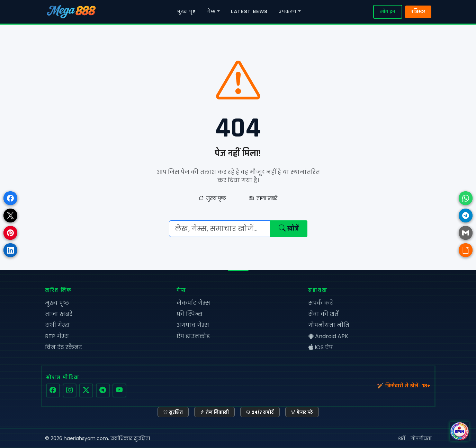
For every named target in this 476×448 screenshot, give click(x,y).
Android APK (328, 336)
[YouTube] (119, 390)
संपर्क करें (321, 303)
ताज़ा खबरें (263, 198)
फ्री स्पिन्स (190, 314)
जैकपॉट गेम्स (193, 303)
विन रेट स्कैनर (64, 347)
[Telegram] (103, 390)
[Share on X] (10, 216)
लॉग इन (388, 12)
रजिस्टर (418, 12)
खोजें (289, 229)
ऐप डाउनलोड (193, 336)
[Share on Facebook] (10, 198)
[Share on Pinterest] (10, 233)
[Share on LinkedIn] (10, 250)
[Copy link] (466, 250)
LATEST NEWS (249, 12)
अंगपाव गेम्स (193, 325)
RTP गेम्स (57, 336)
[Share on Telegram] (466, 216)
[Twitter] (86, 390)
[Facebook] (53, 390)
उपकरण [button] (288, 12)
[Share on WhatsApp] (466, 198)
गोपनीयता (421, 438)
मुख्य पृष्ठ (187, 12)
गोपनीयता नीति (329, 325)
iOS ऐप (320, 347)
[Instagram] (70, 390)
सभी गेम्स (57, 325)
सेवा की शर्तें (323, 314)
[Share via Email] (466, 233)
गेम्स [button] (211, 12)
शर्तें (402, 438)
